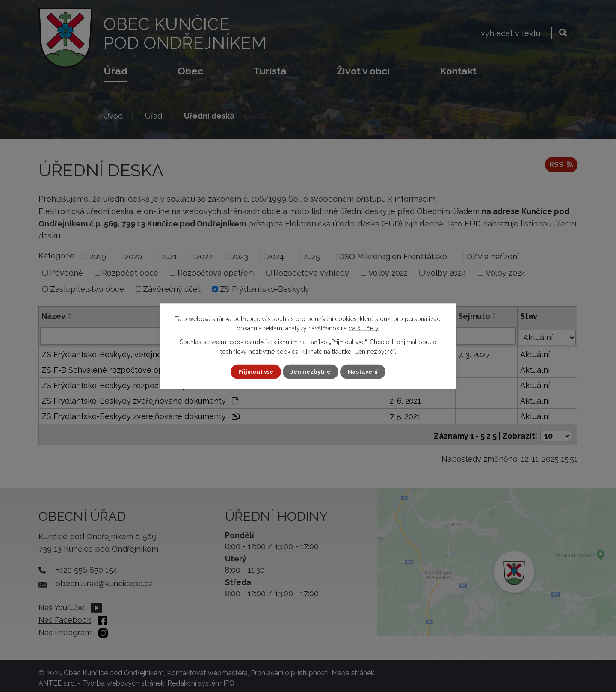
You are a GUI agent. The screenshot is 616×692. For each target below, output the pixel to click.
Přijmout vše (255, 371)
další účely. (364, 328)
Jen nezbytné (311, 371)
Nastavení (365, 371)
